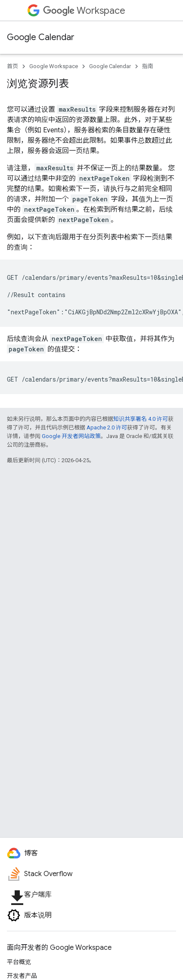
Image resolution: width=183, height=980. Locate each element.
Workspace (84, 11)
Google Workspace (54, 66)
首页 (12, 66)
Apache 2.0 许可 (107, 427)
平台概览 (19, 962)
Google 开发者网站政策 (71, 436)
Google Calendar (41, 37)
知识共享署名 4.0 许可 (141, 419)
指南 (148, 66)
